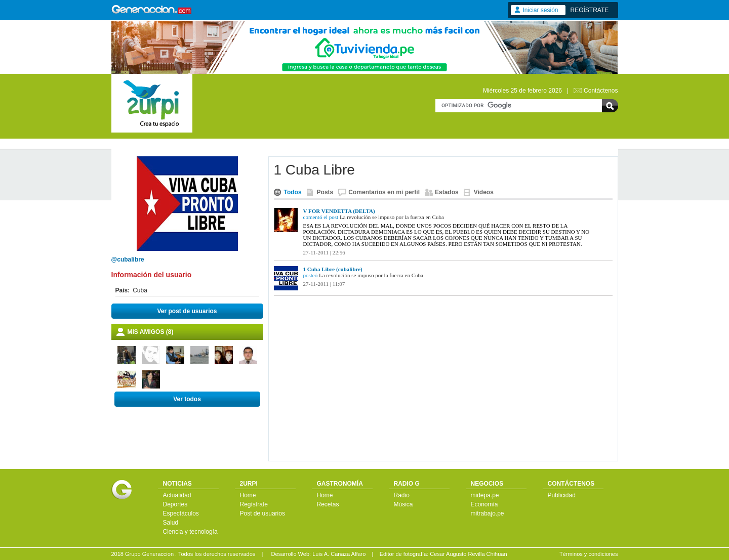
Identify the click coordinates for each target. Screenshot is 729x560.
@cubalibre (128, 260)
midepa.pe (485, 495)
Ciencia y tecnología (190, 532)
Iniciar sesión (541, 10)
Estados (447, 192)
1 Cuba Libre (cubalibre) (333, 269)
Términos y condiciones (589, 554)
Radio (402, 495)
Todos (293, 192)
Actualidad (177, 495)
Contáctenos (601, 91)
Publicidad (562, 495)
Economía (484, 504)
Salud (171, 523)
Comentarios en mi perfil (384, 192)
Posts (325, 192)
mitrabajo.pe (488, 513)
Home (248, 495)
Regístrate (254, 504)
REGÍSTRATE (590, 10)
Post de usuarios (262, 513)
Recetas (328, 504)
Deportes (175, 504)
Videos (484, 192)
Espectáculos (181, 513)
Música (403, 504)
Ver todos (187, 399)
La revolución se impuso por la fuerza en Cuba (392, 217)
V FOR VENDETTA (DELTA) (339, 211)
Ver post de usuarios (187, 311)
